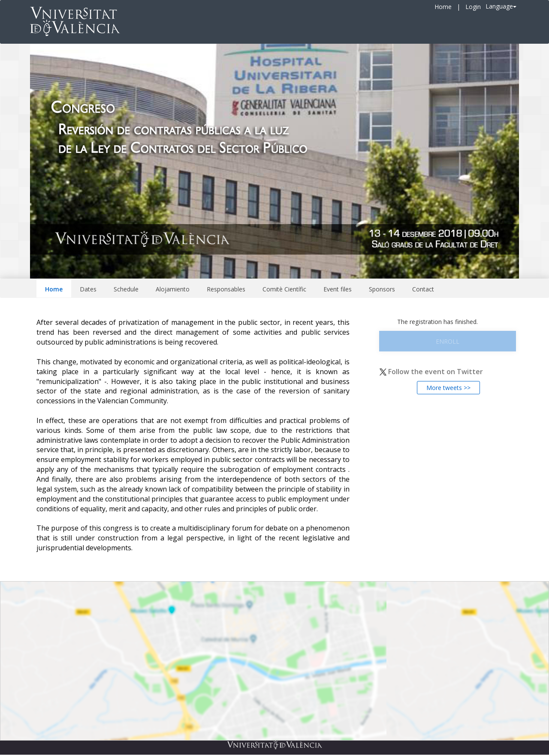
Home (443, 7)
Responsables (226, 289)
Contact (423, 289)
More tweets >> (448, 388)
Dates (88, 289)
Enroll (448, 341)
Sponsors (382, 289)
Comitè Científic (284, 289)
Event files (338, 289)
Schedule (126, 289)
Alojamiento (173, 289)
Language (501, 6)
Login (473, 7)
